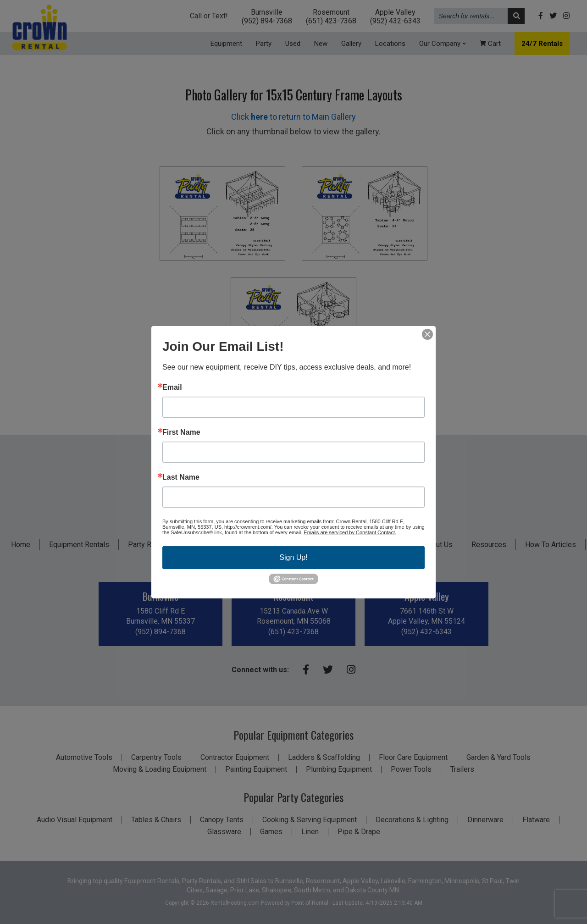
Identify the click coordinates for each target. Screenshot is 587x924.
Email (172, 387)
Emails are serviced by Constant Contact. (350, 532)
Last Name (181, 477)
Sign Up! (293, 557)
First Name (181, 432)
